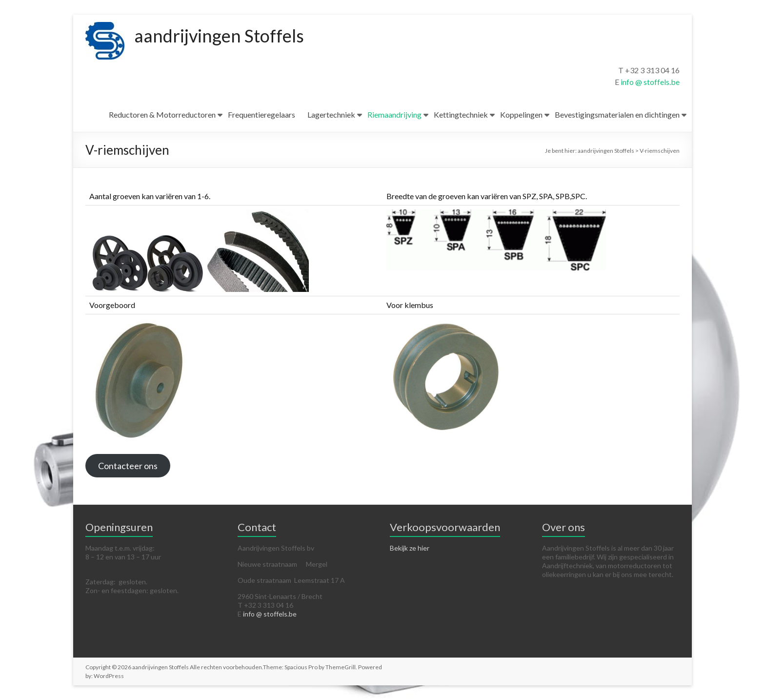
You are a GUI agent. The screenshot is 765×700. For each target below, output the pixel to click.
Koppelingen (521, 114)
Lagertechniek (331, 114)
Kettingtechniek (461, 114)
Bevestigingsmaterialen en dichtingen (617, 114)
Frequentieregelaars (262, 114)
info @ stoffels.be (650, 82)
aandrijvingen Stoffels (219, 36)
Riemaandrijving (394, 114)
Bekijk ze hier (410, 548)
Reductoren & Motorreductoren (162, 114)
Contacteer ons (128, 466)
